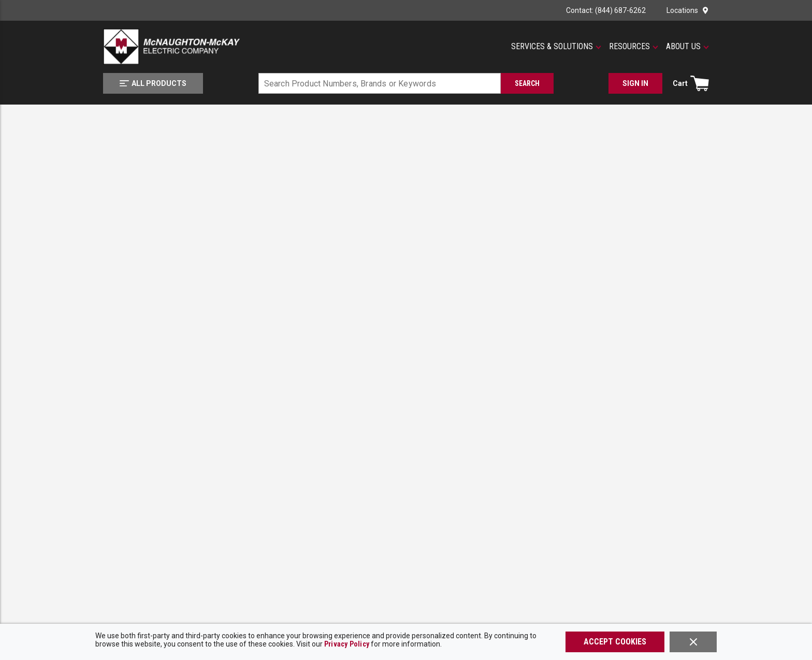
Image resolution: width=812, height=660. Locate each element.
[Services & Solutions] (556, 47)
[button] (556, 47)
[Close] (693, 642)
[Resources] (634, 47)
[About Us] (687, 47)
